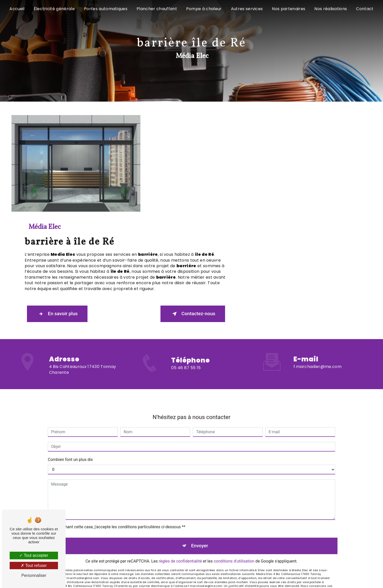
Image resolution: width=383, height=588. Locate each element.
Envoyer (200, 432)
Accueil (17, 9)
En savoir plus (189, 206)
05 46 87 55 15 (186, 267)
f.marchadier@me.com (318, 253)
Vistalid (119, 532)
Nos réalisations (331, 9)
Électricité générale (54, 9)
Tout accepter (34, 555)
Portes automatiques (106, 9)
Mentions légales (209, 532)
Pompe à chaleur (204, 9)
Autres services (247, 9)
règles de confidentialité (180, 447)
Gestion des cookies (254, 532)
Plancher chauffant (157, 9)
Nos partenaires (289, 9)
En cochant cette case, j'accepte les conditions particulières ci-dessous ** (119, 413)
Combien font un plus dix (70, 345)
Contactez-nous (323, 206)
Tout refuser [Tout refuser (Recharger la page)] (34, 566)
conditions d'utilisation (234, 447)
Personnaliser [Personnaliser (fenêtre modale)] (34, 575)
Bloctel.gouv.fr (175, 480)
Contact (365, 9)
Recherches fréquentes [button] (192, 520)
